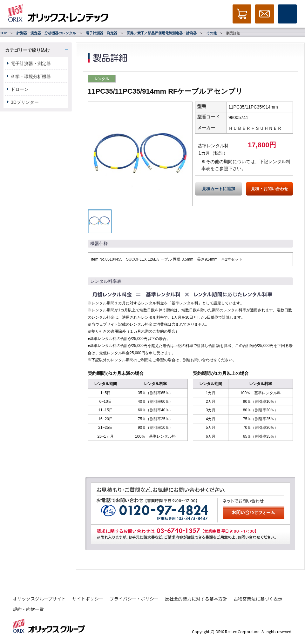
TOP (3, 33)
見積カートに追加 (219, 189)
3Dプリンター (25, 102)
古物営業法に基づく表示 (258, 599)
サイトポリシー (88, 599)
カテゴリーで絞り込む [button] (27, 50)
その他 (211, 33)
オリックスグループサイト (39, 599)
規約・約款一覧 (28, 609)
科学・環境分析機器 (31, 76)
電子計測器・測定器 (102, 33)
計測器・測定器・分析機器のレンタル (46, 33)
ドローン (20, 89)
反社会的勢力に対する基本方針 (196, 599)
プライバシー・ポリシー (134, 599)
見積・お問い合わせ (270, 189)
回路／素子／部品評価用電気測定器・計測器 (162, 33)
